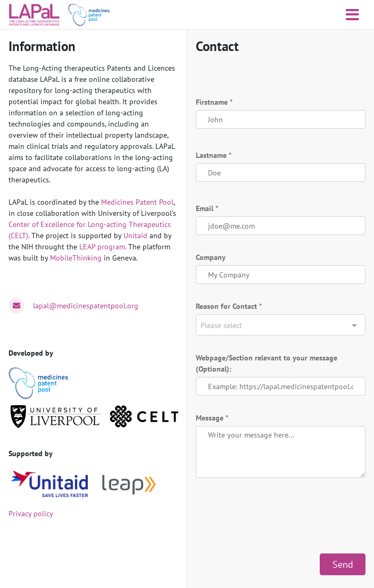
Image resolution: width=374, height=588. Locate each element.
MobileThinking (76, 258)
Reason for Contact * (229, 306)
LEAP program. (103, 247)
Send (343, 564)
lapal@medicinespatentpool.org (86, 306)
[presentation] (277, 516)
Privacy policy (31, 514)
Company (211, 257)
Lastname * (214, 155)
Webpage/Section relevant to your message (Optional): (267, 363)
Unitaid (135, 236)
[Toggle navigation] (352, 15)
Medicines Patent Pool (137, 202)
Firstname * (214, 102)
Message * (212, 418)
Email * (207, 208)
